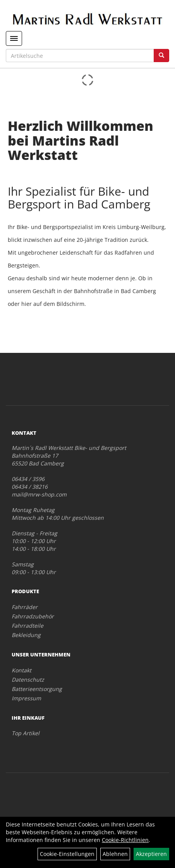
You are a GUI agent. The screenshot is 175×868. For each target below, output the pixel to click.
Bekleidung (26, 635)
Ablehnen (115, 854)
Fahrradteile (27, 626)
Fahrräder (25, 607)
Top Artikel (26, 733)
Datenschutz (28, 680)
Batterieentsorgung (37, 689)
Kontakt (21, 670)
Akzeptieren (151, 854)
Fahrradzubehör (33, 616)
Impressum (26, 698)
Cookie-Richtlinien (125, 840)
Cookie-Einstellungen (67, 854)
